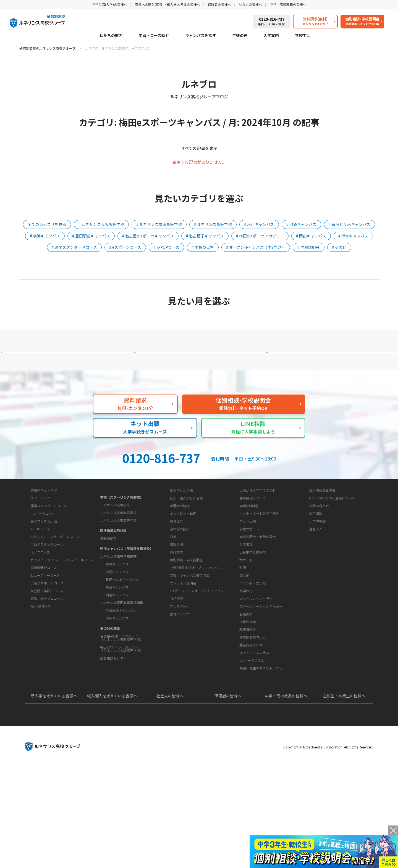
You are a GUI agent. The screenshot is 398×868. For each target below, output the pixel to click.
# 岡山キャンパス (311, 236)
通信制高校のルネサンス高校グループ (47, 48)
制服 (243, 633)
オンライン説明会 (183, 666)
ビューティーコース (45, 639)
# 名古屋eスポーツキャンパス (148, 236)
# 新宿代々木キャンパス (349, 224)
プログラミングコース (47, 608)
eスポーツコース (43, 577)
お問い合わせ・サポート (185, 625)
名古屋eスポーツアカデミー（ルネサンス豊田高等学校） (122, 679)
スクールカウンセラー (256, 664)
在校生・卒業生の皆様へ (344, 796)
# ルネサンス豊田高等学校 (159, 224)
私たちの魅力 (111, 36)
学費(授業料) (249, 554)
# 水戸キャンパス (259, 224)
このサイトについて (321, 528)
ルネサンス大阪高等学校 (118, 562)
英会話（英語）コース (47, 654)
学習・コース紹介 (154, 36)
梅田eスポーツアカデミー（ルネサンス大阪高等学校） (122, 690)
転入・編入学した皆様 (186, 547)
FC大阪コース (40, 670)
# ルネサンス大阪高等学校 (101, 224)
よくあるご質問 (200, 363)
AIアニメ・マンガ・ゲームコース (55, 600)
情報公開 (176, 610)
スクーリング (40, 561)
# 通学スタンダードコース (74, 247)
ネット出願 (248, 570)
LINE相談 (176, 682)
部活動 (244, 641)
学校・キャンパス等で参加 (190, 659)
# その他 (339, 247)
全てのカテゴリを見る (47, 224)
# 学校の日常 (203, 247)
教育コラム (243, 710)
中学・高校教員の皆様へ (288, 4)
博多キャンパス (117, 660)
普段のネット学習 (44, 554)
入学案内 (271, 36)
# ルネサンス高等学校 (213, 224)
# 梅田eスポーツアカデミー (260, 236)
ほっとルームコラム (254, 736)
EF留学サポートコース (47, 646)
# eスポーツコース (125, 247)
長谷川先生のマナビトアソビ (261, 751)
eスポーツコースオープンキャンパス (197, 674)
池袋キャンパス (117, 613)
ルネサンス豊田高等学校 (118, 554)
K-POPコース (40, 592)
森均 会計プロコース (47, 662)
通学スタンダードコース (49, 569)
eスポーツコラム (252, 744)
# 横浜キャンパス (45, 236)
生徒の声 (240, 36)
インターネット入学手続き (259, 562)
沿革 (173, 603)
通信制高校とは (251, 728)
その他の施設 (110, 670)
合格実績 (246, 680)
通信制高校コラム (253, 720)
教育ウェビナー (181, 697)
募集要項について (253, 547)
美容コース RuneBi (44, 585)
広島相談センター (113, 700)
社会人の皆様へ (250, 4)
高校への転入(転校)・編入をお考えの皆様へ (167, 4)
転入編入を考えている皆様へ (112, 796)
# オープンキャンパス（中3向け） (256, 247)
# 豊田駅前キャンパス (91, 236)
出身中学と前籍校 (253, 601)
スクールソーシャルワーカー (261, 672)
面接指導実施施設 (113, 572)
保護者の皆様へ (219, 4)
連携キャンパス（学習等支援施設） (127, 590)
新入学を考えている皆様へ (54, 796)
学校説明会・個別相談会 (258, 585)
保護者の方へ (79, 363)
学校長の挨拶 (180, 595)
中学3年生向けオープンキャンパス (195, 651)
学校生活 (303, 36)
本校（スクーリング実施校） (122, 539)
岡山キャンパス (117, 637)
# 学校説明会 (309, 247)
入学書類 (246, 593)
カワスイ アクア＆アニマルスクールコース (62, 623)
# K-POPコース (166, 247)
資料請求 (176, 635)
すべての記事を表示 (199, 148)
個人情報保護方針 (322, 539)
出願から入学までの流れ (258, 539)
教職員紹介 (248, 695)
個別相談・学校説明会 (186, 643)
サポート (246, 626)
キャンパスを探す (201, 36)
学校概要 (172, 577)
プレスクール (180, 690)
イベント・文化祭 (253, 649)
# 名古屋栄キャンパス (205, 236)
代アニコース (40, 616)
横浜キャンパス (117, 629)
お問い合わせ (319, 554)
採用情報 (316, 562)
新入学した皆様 (181, 539)
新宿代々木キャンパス (122, 621)
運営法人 (316, 577)
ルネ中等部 (317, 570)
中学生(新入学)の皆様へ (109, 4)
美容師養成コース (44, 631)
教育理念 (176, 587)
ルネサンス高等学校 (115, 547)
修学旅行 (246, 657)
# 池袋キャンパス (301, 224)
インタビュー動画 (183, 562)
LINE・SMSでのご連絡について (332, 547)
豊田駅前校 (108, 580)
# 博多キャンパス (353, 236)
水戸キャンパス (117, 606)
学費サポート (249, 577)
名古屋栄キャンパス (121, 652)
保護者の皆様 (180, 554)
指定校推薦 (248, 688)
